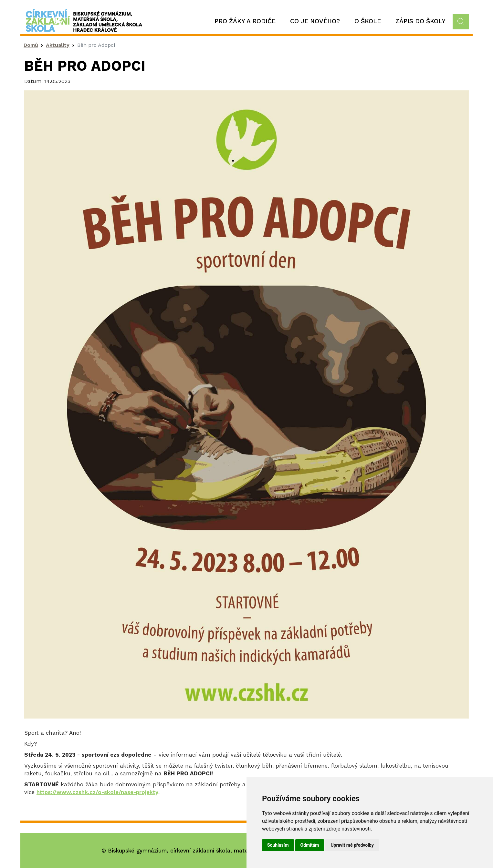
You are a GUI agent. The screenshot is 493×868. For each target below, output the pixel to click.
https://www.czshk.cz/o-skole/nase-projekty (97, 792)
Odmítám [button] (310, 845)
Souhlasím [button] (278, 845)
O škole (368, 21)
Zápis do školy (420, 21)
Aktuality (58, 45)
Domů (31, 45)
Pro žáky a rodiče (245, 21)
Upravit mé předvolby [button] (352, 845)
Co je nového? (315, 21)
